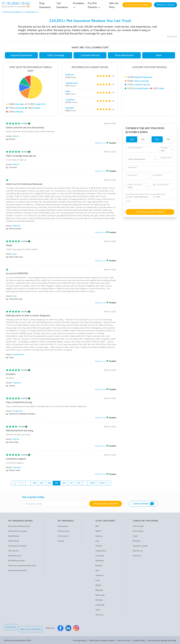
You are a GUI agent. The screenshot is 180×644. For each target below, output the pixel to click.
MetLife (16, 137)
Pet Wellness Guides (17, 562)
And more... (100, 616)
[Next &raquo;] (109, 484)
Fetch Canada (138, 527)
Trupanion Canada (140, 547)
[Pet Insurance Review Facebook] (63, 628)
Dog (132, 140)
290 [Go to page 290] (64, 484)
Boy (157, 140)
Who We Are (13, 552)
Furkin (135, 537)
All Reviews (31, 12)
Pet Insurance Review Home (19, 527)
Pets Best (20, 104)
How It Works (14, 542)
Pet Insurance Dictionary (18, 572)
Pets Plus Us (138, 552)
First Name (132, 176)
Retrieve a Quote (166, 5)
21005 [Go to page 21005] (92, 484)
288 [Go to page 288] (49, 484)
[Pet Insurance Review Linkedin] (70, 628)
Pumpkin (36, 108)
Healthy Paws (72, 83)
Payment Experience (21, 55)
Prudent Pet (40, 104)
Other (159, 55)
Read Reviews (14, 537)
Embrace (19, 112)
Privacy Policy (80, 640)
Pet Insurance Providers (17, 547)
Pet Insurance (63, 527)
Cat (143, 140)
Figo (97, 542)
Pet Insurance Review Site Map (162, 640)
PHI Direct (137, 542)
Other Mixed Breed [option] (136, 160)
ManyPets (99, 591)
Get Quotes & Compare (18, 532)
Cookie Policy (139, 640)
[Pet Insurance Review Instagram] (78, 628)
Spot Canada (138, 532)
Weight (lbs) (166, 159)
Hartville (99, 547)
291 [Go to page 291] (71, 484)
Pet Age (164, 149)
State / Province (135, 186)
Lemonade (19, 108)
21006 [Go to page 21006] (102, 484)
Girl (168, 140)
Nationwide (100, 596)
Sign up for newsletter (33, 628)
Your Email (132, 168)
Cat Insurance (63, 537)
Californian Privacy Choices (102, 640)
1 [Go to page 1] (18, 484)
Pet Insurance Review (13, 12)
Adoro (98, 611)
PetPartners (100, 562)
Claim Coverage (56, 55)
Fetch (68, 91)
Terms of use (123, 640)
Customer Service (90, 55)
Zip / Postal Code (161, 186)
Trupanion (70, 100)
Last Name (157, 176)
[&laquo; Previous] (13, 484)
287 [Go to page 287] (42, 484)
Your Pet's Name (135, 149)
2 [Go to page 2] (23, 484)
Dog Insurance (64, 532)
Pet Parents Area (15, 557)
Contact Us (11, 628)
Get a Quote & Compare (137, 5)
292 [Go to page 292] (79, 484)
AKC (97, 527)
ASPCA (98, 532)
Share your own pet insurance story (22, 567)
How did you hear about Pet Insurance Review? (145, 195)
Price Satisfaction (124, 55)
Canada (61, 542)
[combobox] (141, 160)
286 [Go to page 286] (34, 484)
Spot (15, 255)
